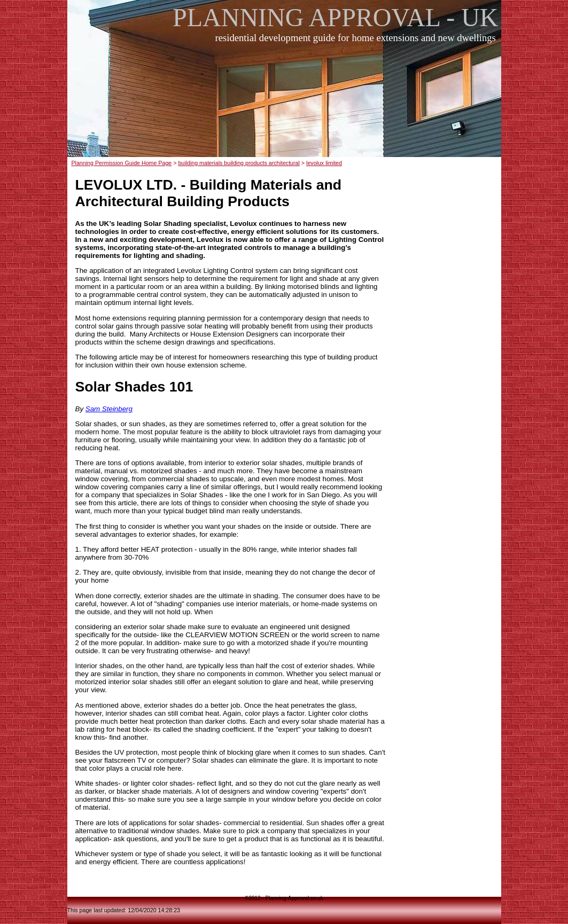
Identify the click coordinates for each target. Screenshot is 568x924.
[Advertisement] (287, 106)
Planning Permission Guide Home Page (121, 163)
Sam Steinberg (109, 409)
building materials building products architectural (239, 163)
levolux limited (324, 163)
